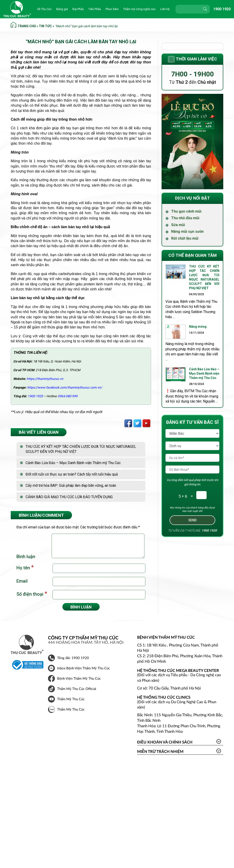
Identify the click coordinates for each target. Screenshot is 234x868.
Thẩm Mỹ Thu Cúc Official (77, 689)
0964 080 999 (68, 396)
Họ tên (25, 567)
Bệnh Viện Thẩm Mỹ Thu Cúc (79, 679)
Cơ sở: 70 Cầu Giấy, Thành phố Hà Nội (169, 688)
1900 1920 (222, 9)
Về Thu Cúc (44, 9)
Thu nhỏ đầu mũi (185, 218)
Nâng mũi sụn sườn (187, 231)
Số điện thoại (32, 594)
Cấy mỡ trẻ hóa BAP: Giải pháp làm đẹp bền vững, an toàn (71, 485)
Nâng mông (198, 327)
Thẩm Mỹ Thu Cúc (71, 699)
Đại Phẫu (78, 9)
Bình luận (26, 557)
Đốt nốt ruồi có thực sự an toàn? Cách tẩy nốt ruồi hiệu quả (72, 474)
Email (22, 581)
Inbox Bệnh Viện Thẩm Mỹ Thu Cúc (84, 668)
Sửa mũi (178, 225)
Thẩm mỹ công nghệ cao (139, 9)
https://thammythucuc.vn (45, 379)
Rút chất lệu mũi (185, 238)
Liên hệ (165, 9)
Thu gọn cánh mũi (186, 211)
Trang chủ (27, 26)
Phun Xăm (112, 9)
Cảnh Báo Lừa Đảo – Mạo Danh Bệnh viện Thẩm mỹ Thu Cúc (73, 463)
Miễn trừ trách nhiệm (160, 752)
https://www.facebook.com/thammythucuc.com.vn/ (65, 387)
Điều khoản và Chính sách (165, 742)
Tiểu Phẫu (95, 9)
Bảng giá (62, 9)
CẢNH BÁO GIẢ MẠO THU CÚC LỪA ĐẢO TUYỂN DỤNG (69, 497)
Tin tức (45, 26)
